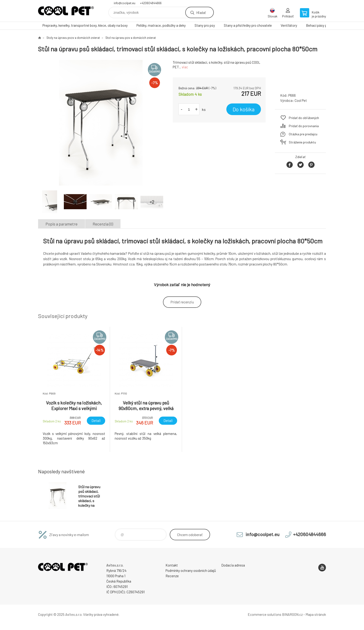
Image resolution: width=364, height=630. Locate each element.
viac (185, 67)
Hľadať (201, 12)
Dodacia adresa (233, 565)
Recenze (172, 576)
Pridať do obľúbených (304, 118)
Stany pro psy (205, 25)
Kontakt (172, 565)
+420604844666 (151, 3)
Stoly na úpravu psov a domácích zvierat (73, 38)
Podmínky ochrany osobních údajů (191, 570)
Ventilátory (289, 25)
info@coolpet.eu (125, 3)
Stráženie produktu (302, 142)
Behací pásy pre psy (321, 25)
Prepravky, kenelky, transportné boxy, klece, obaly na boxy (85, 25)
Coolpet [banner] (66, 11)
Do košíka (244, 109)
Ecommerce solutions (265, 614)
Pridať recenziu (182, 302)
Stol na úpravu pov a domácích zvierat (131, 38)
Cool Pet (301, 100)
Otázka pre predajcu (303, 134)
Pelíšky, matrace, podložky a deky (161, 25)
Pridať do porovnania (304, 126)
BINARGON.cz (292, 614)
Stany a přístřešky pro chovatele (248, 25)
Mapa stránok (316, 614)
